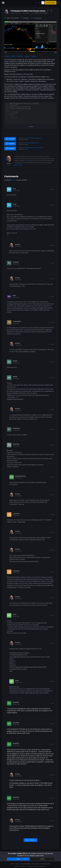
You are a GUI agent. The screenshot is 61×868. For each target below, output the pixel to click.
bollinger (7, 56)
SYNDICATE (16, 428)
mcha (14, 614)
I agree (18, 859)
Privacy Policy (36, 864)
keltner (13, 56)
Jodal (15, 204)
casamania (16, 514)
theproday (16, 444)
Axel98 (15, 361)
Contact (17, 864)
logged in (14, 180)
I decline (42, 859)
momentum (20, 56)
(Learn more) (39, 856)
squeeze (27, 56)
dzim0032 (16, 702)
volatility (34, 56)
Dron (14, 189)
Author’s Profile (18, 165)
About (12, 864)
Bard (14, 296)
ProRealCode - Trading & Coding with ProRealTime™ (33, 866)
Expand (30, 126)
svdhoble (16, 262)
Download (10, 139)
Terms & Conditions (26, 864)
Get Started (51, 3)
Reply (52, 189)
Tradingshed (17, 321)
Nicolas (18, 244)
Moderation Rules (45, 864)
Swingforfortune (20, 476)
